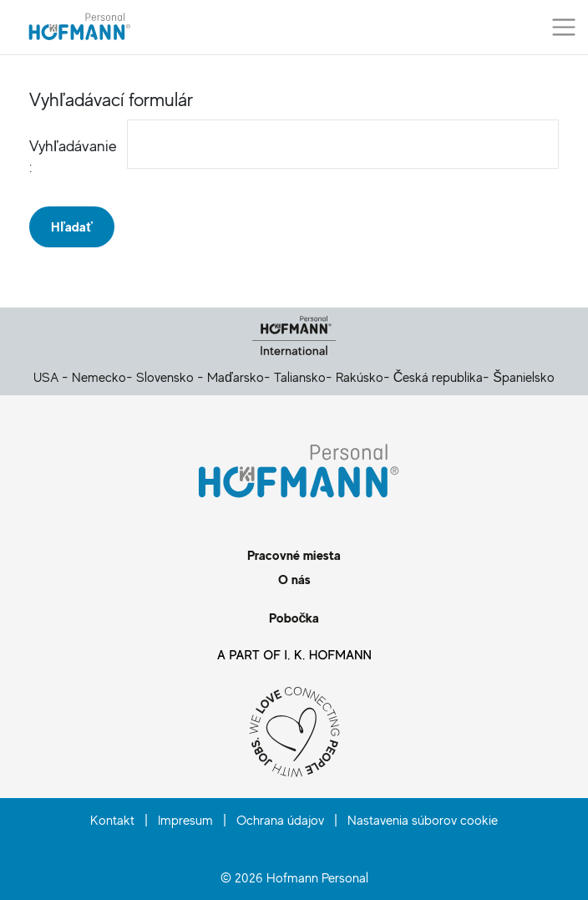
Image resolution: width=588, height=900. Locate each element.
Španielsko (524, 377)
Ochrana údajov (280, 820)
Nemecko (99, 377)
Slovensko (165, 377)
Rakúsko (360, 377)
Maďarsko (236, 377)
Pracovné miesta (294, 555)
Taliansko (300, 377)
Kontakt (112, 820)
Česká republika (438, 377)
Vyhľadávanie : (63, 156)
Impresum (185, 820)
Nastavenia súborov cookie (423, 820)
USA (46, 377)
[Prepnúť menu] (564, 28)
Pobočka (294, 618)
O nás (294, 579)
